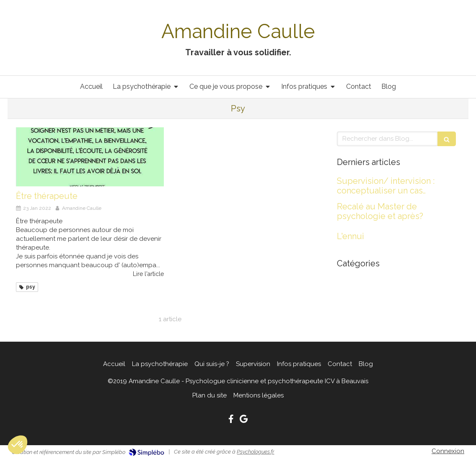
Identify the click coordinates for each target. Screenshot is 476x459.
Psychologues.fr (255, 452)
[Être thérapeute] (90, 157)
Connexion (448, 451)
